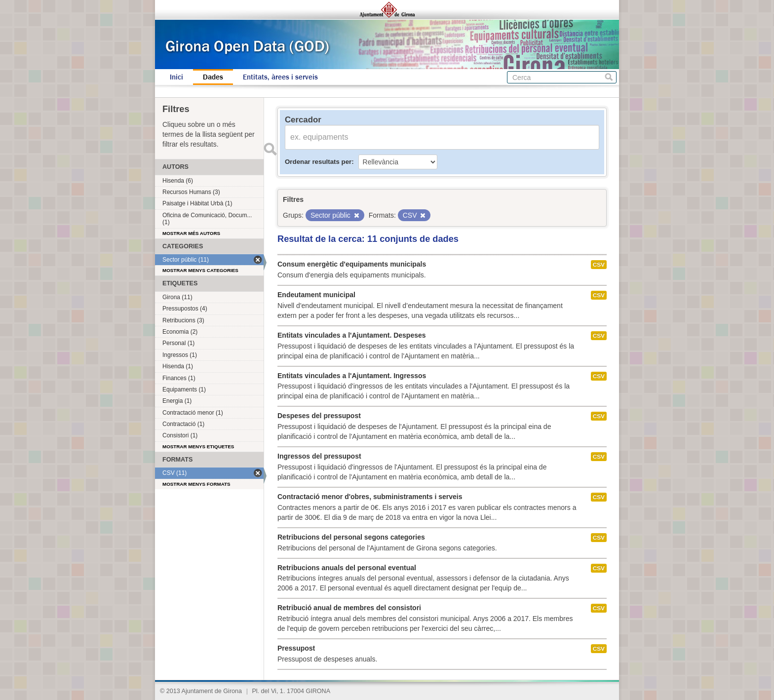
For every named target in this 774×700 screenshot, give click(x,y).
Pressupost (296, 648)
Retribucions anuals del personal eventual (347, 568)
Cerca (609, 77)
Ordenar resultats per (318, 162)
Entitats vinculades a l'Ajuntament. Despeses (352, 335)
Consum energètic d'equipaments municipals (352, 264)
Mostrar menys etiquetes (198, 447)
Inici (176, 77)
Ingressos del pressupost (319, 456)
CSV (599, 265)
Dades (213, 77)
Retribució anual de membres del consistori (349, 608)
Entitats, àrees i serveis (280, 77)
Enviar (270, 149)
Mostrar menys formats (196, 484)
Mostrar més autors (191, 233)
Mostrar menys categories (200, 270)
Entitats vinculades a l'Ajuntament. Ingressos (352, 376)
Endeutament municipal (316, 295)
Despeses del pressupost (319, 416)
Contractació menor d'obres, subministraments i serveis (370, 497)
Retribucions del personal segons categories (351, 537)
